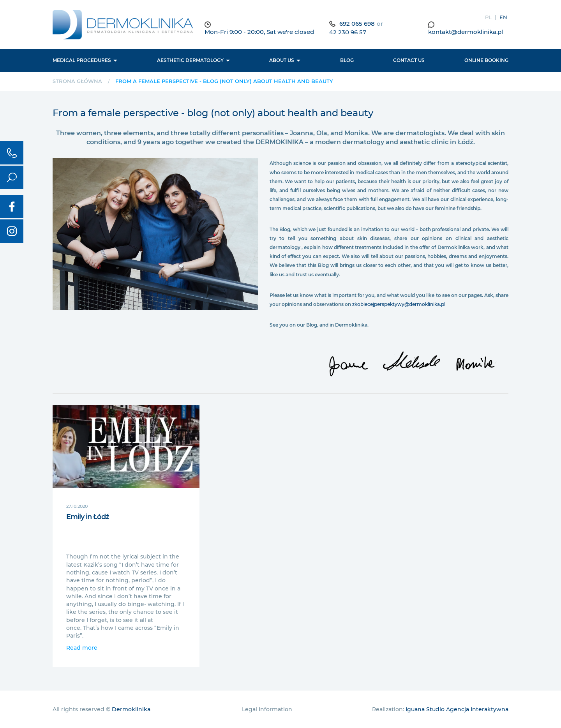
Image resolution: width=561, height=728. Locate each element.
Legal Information (267, 709)
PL (488, 17)
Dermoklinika (131, 709)
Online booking (486, 60)
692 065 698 (357, 24)
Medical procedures (82, 60)
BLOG (347, 60)
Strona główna (77, 81)
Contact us (409, 60)
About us (282, 60)
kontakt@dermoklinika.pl (466, 32)
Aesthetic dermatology (190, 60)
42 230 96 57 (348, 32)
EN (503, 17)
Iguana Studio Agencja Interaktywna (457, 709)
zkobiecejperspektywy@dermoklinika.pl (399, 304)
